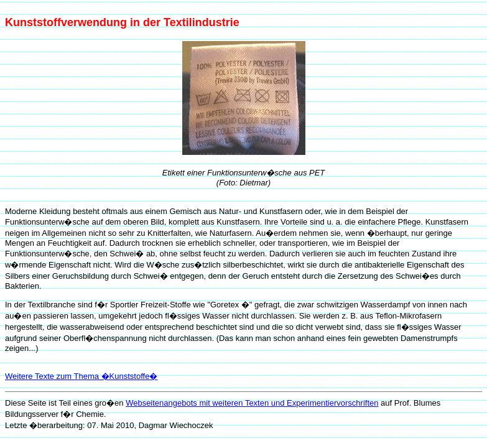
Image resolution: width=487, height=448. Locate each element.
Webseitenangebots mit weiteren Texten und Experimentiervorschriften (252, 403)
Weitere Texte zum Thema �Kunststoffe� (81, 376)
